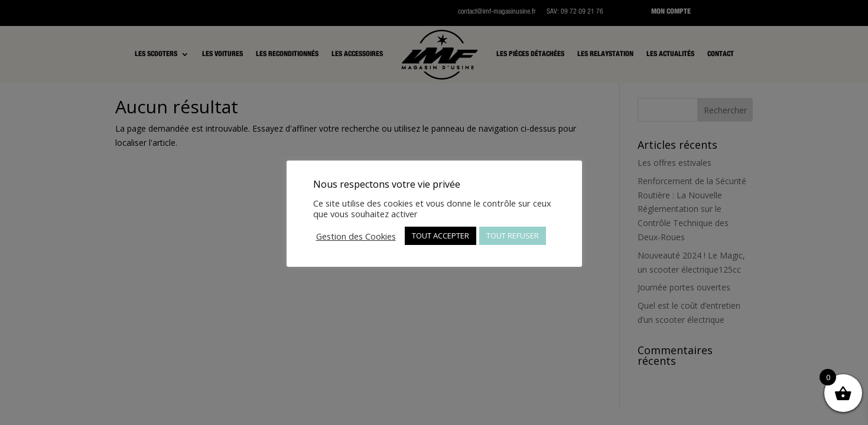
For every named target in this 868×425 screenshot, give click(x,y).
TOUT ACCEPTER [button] (440, 236)
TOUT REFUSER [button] (513, 236)
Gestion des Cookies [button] (356, 236)
